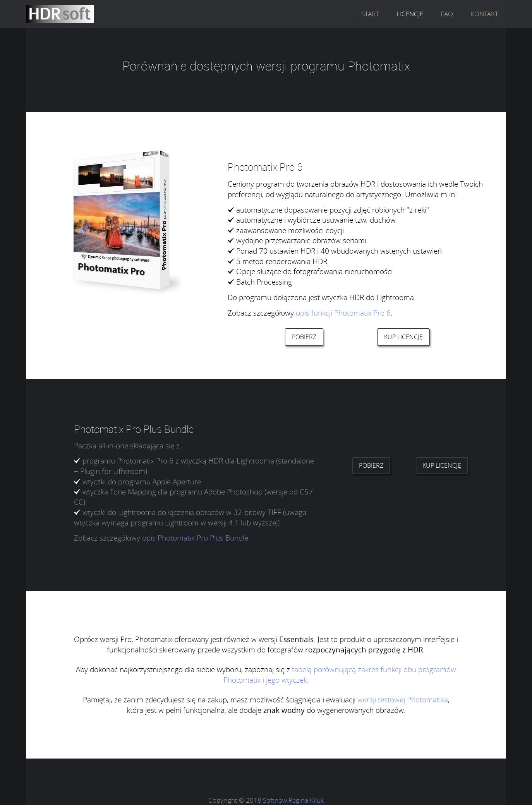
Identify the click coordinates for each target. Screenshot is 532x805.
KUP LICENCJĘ (403, 337)
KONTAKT (484, 14)
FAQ (447, 14)
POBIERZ (304, 337)
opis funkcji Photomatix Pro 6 (343, 313)
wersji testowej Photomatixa (403, 699)
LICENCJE (410, 14)
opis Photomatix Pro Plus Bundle (195, 538)
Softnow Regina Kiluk (293, 800)
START (370, 14)
